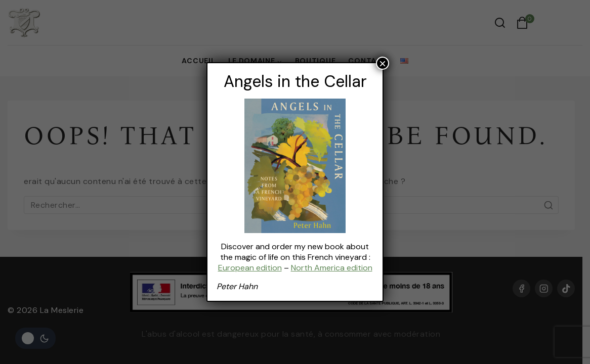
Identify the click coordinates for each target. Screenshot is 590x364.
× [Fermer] (383, 63)
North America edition (331, 268)
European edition (249, 268)
